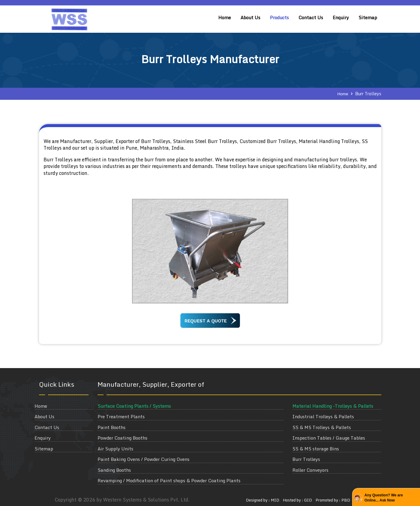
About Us (250, 17)
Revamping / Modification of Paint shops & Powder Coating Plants (169, 481)
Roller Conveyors (310, 470)
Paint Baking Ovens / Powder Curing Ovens (144, 459)
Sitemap (368, 17)
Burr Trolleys (306, 459)
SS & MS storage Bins (316, 449)
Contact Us (311, 17)
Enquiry (341, 17)
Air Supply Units (115, 449)
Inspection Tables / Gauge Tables (329, 438)
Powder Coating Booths (122, 438)
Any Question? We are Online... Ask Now (384, 498)
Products (279, 17)
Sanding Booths (114, 470)
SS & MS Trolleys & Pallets (322, 427)
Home (225, 17)
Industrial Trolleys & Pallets (323, 417)
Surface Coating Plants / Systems (134, 406)
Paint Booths (112, 427)
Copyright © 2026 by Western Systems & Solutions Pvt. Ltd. (122, 500)
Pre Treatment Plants (121, 417)
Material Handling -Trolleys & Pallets (333, 406)
